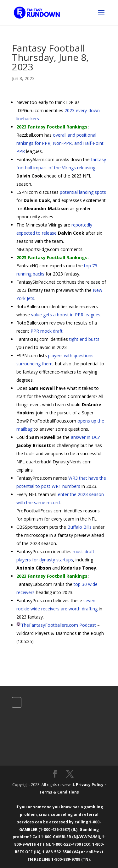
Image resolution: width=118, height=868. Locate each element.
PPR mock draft (47, 331)
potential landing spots (83, 192)
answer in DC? (85, 437)
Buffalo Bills (79, 527)
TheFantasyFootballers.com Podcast (59, 625)
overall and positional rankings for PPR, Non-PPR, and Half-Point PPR (60, 143)
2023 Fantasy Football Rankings (52, 127)
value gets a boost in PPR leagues (66, 315)
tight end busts (84, 339)
